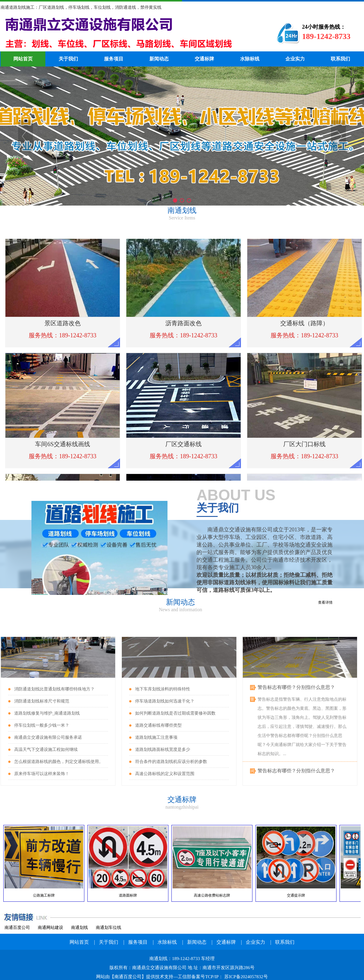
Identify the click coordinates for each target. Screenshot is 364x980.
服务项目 (114, 59)
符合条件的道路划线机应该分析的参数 (171, 762)
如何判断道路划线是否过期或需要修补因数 (175, 713)
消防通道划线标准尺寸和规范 (42, 701)
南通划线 (129, 33)
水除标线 (250, 59)
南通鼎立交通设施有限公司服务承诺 (48, 737)
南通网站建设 (50, 927)
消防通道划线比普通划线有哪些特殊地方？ (54, 689)
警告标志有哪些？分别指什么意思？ (296, 688)
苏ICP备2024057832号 (245, 977)
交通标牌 (204, 59)
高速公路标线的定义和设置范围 (165, 774)
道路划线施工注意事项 (156, 737)
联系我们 (340, 59)
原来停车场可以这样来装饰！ (42, 774)
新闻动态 (159, 59)
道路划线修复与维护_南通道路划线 (47, 713)
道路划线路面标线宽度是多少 (163, 750)
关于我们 (68, 59)
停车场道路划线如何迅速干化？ (165, 701)
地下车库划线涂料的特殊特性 (163, 689)
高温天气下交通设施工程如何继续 (46, 750)
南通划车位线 (109, 927)
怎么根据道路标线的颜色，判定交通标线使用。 (59, 762)
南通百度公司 (17, 927)
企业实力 (295, 59)
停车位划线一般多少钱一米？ (42, 725)
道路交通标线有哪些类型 (158, 725)
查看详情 (325, 602)
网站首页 (23, 59)
